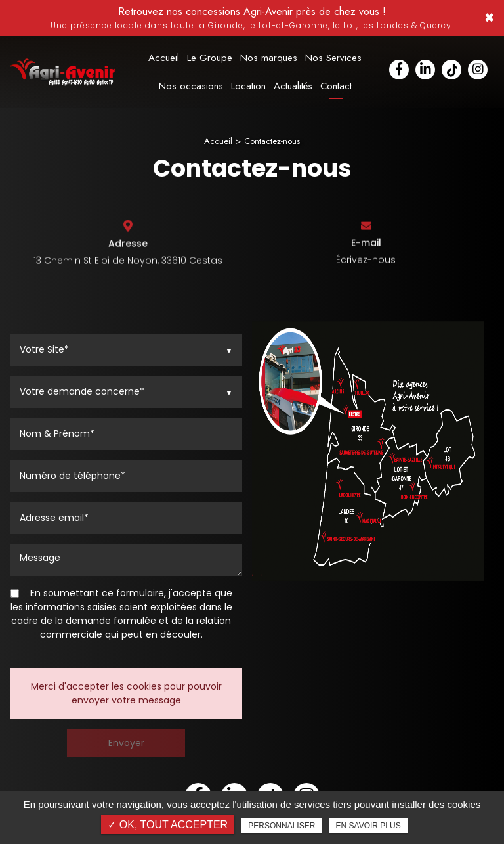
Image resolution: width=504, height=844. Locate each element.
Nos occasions (191, 86)
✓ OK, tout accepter (168, 825)
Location (248, 86)
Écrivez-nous (366, 263)
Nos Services (333, 58)
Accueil (164, 58)
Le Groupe (210, 58)
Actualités (293, 86)
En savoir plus (368, 826)
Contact (336, 86)
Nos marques (269, 58)
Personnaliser (282, 826)
